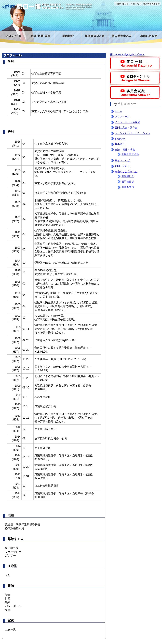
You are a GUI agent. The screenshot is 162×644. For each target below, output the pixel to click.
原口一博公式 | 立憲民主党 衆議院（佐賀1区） (50, 5)
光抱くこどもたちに (126, 171)
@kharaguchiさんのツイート (127, 54)
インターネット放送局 (127, 122)
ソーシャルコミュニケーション (132, 133)
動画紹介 (67, 38)
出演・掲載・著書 (40, 38)
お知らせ (120, 139)
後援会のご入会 (94, 38)
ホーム (119, 111)
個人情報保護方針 (152, 4)
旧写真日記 (128, 182)
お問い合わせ (122, 4)
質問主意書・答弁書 (126, 128)
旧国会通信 (128, 187)
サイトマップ (136, 4)
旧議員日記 (128, 176)
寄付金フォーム (121, 38)
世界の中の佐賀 (130, 154)
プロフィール (13, 38)
